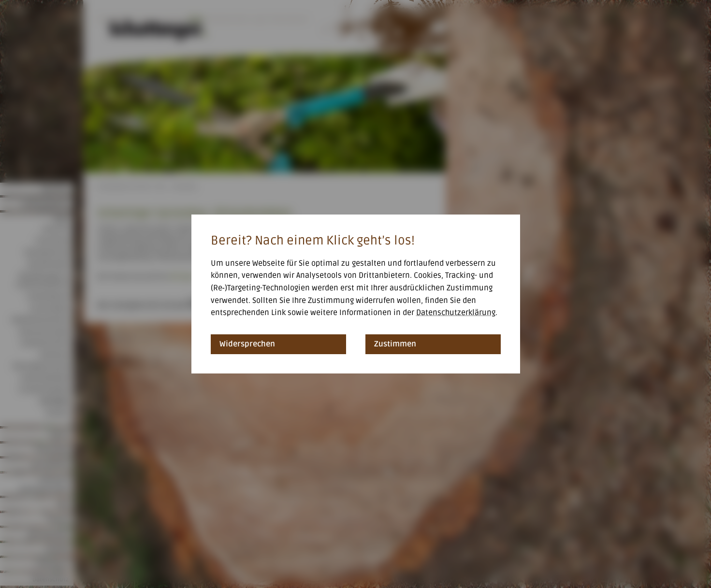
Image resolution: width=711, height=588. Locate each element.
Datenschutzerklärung (456, 313)
